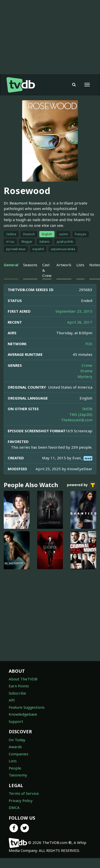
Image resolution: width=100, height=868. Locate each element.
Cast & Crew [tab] (47, 270)
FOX (89, 344)
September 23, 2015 (74, 311)
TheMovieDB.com (77, 420)
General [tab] (11, 265)
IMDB (87, 409)
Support (16, 721)
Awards (15, 747)
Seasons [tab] (30, 265)
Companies (19, 754)
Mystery (85, 376)
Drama (86, 371)
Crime (87, 365)
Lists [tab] (80, 265)
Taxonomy (18, 775)
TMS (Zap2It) (81, 414)
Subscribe (17, 693)
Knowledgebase (23, 714)
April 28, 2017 (80, 322)
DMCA (14, 807)
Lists (13, 761)
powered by (82, 485)
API (12, 700)
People (15, 768)
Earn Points (19, 686)
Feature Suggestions (27, 707)
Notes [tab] (95, 265)
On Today (17, 740)
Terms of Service (24, 793)
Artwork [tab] (64, 265)
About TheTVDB (23, 679)
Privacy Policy (21, 801)
